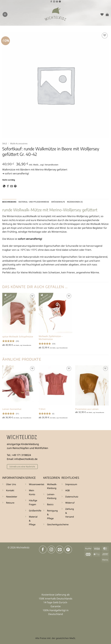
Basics (50, 505)
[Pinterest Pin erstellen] (15, 186)
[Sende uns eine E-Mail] (57, 2)
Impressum (71, 484)
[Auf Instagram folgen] (54, 2)
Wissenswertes (37, 484)
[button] (5, 15)
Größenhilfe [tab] (61, 202)
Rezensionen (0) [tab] (78, 202)
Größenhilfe (35, 511)
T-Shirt (42, 409)
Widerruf (70, 503)
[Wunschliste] (102, 14)
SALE (5, 143)
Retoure (10, 503)
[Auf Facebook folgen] (51, 2)
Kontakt (10, 491)
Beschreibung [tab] (10, 202)
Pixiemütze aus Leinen (87, 409)
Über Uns (11, 484)
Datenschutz (72, 497)
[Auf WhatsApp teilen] (4, 186)
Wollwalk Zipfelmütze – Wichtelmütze (51, 338)
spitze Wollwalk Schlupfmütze (18, 337)
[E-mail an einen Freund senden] (12, 186)
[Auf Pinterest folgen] (60, 2)
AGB (67, 491)
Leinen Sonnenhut (12, 409)
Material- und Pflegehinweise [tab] (35, 202)
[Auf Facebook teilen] (8, 186)
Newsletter (12, 497)
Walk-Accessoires (19, 143)
